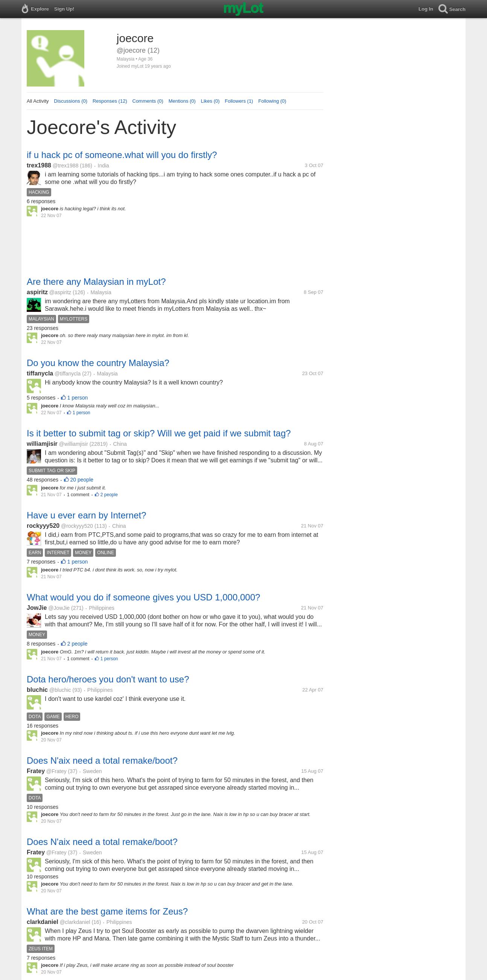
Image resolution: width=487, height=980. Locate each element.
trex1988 (39, 165)
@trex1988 (66, 166)
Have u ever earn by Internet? (87, 515)
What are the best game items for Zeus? (107, 911)
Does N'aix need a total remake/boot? (102, 760)
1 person (78, 398)
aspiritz (37, 292)
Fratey (36, 771)
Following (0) (272, 101)
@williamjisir (74, 444)
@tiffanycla (68, 374)
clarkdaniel (43, 922)
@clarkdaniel (75, 922)
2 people (109, 495)
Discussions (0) (71, 101)
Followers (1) (239, 101)
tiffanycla (40, 373)
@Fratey (56, 771)
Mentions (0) (182, 101)
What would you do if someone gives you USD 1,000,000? (143, 597)
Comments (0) (148, 101)
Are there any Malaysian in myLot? (96, 282)
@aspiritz (60, 292)
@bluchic (60, 690)
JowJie (37, 608)
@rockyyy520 (77, 526)
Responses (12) (110, 101)
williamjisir (42, 444)
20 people (82, 480)
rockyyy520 (43, 526)
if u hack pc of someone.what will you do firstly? (122, 155)
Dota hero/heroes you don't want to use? (108, 679)
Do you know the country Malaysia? (98, 363)
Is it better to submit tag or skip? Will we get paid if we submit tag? (159, 433)
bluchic (37, 690)
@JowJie (59, 608)
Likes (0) (210, 101)
